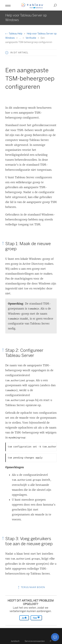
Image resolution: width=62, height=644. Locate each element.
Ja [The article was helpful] (24, 618)
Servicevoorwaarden (35, 641)
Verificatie (31, 38)
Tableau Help (14, 34)
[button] (8, 5)
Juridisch (15, 641)
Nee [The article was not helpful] (36, 618)
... (20, 38)
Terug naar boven (31, 587)
